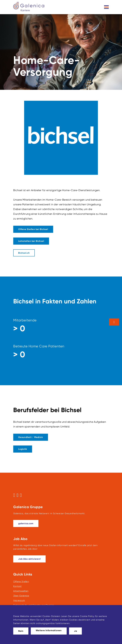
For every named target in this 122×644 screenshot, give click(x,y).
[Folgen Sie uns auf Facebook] (14, 495)
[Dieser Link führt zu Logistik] (23, 449)
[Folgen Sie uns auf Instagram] (18, 495)
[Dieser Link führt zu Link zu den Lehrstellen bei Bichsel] (31, 241)
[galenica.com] (26, 523)
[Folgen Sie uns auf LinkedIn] (21, 495)
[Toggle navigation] (106, 7)
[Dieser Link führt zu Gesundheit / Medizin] (31, 437)
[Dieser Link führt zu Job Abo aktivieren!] (29, 559)
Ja (75, 631)
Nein (21, 631)
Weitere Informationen (49, 630)
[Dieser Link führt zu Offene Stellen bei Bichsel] (33, 229)
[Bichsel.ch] (24, 253)
